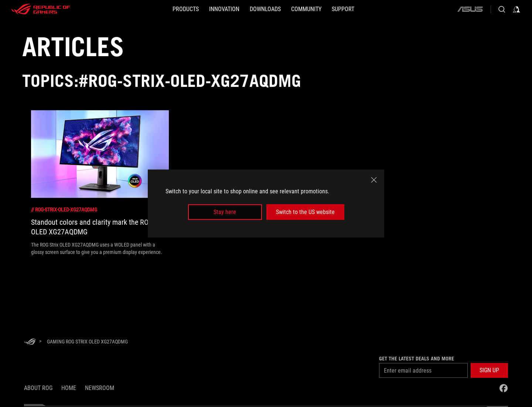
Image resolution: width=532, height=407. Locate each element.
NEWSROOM (100, 388)
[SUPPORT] (343, 9)
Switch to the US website (305, 212)
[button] (489, 370)
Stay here (225, 212)
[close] (374, 180)
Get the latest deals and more (417, 359)
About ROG (38, 388)
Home (69, 388)
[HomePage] (30, 342)
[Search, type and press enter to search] (502, 9)
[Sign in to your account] (516, 9)
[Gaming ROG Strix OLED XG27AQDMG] (87, 342)
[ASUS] (470, 9)
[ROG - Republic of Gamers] (41, 9)
